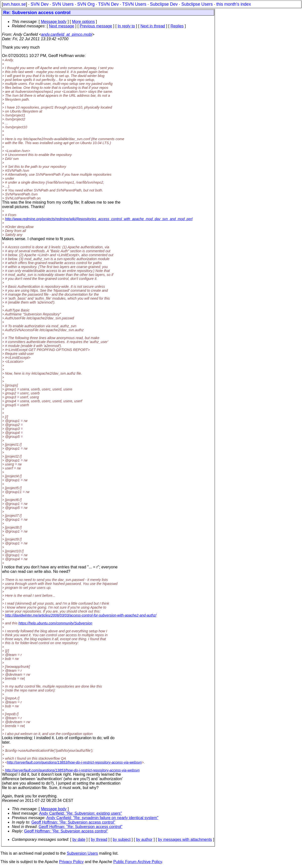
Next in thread (153, 26)
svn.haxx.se (14, 4)
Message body (54, 22)
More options (84, 22)
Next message (61, 26)
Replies (177, 26)
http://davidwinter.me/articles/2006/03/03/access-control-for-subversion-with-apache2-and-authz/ (81, 615)
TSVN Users (134, 4)
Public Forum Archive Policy (138, 862)
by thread (99, 839)
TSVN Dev (108, 4)
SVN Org (86, 4)
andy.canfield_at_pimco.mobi (67, 34)
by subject (122, 839)
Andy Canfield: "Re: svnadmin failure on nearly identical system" (102, 818)
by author (144, 839)
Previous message (96, 26)
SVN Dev (39, 4)
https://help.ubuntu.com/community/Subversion (55, 623)
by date (79, 839)
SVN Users (63, 4)
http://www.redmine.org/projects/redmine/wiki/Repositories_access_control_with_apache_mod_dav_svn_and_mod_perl (99, 219)
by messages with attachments (185, 839)
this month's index (234, 4)
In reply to (126, 26)
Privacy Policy (71, 862)
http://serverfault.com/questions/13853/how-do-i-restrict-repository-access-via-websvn (74, 762)
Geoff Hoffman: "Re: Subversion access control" (73, 822)
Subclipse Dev (164, 4)
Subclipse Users (197, 4)
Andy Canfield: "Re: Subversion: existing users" (80, 813)
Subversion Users (82, 853)
